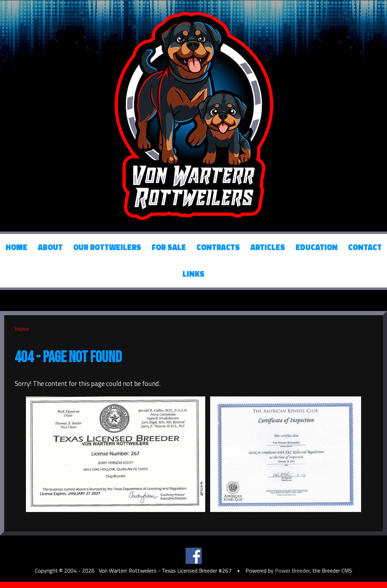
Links (193, 274)
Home (16, 247)
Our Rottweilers (107, 247)
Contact (365, 247)
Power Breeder (292, 570)
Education (317, 247)
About (50, 247)
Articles (268, 247)
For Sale (169, 247)
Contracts (218, 247)
